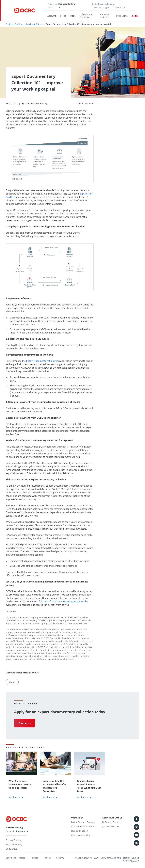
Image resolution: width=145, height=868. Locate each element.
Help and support (102, 7)
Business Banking (14, 24)
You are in (16, 831)
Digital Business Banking (103, 4)
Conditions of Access (15, 858)
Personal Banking (14, 844)
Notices (47, 858)
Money (12, 682)
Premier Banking (14, 840)
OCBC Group (12, 849)
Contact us (120, 7)
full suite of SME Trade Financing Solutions (61, 601)
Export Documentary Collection (43, 361)
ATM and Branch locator (83, 826)
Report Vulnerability (81, 835)
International (122, 16)
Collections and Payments (87, 16)
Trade (73, 16)
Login (135, 16)
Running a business (105, 16)
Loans (63, 16)
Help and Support (80, 831)
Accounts (52, 16)
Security (60, 858)
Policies (34, 858)
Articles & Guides (34, 24)
